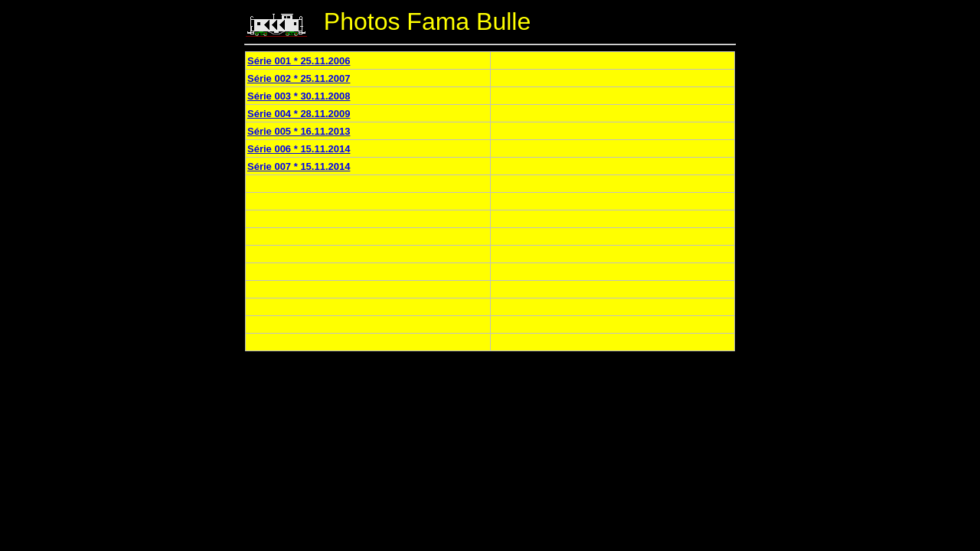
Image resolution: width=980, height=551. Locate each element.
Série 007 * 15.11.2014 (299, 166)
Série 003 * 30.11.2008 (299, 96)
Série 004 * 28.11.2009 (299, 114)
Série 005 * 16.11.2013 (299, 131)
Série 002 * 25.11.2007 (299, 78)
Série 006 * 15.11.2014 (299, 149)
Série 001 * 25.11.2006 (299, 61)
